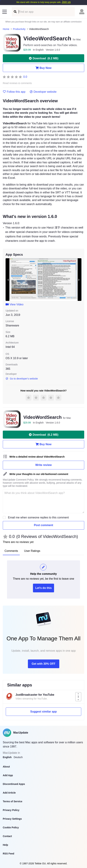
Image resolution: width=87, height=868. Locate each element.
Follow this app (14, 92)
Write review (44, 465)
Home (6, 29)
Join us (66, 2)
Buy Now (43, 68)
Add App (8, 775)
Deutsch (18, 757)
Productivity (19, 29)
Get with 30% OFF (43, 664)
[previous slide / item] (8, 280)
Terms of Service (13, 801)
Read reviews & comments (17, 83)
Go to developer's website (22, 379)
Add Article (9, 793)
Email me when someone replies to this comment (38, 517)
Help (5, 845)
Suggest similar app (43, 712)
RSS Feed (8, 854)
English (7, 757)
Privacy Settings (12, 819)
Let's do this (44, 588)
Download (43, 58)
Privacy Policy (11, 810)
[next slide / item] (79, 280)
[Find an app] (15, 12)
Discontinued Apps (14, 784)
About (6, 767)
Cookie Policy (11, 827)
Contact (7, 836)
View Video (14, 304)
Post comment (43, 525)
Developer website (43, 92)
